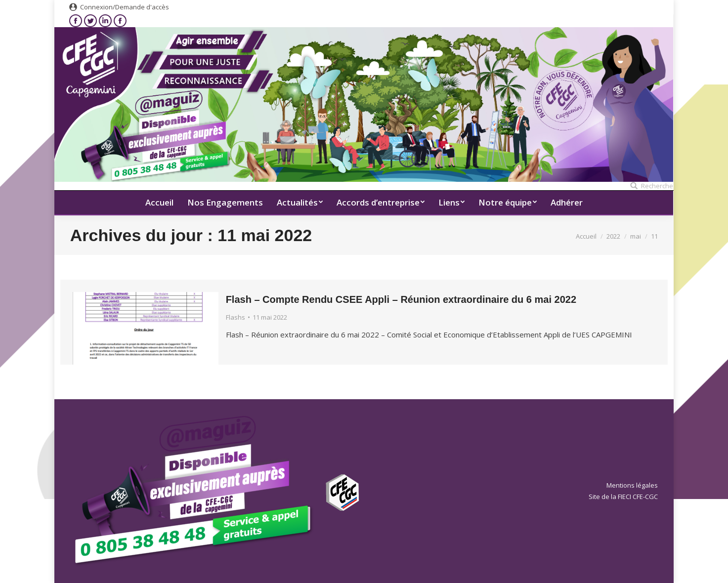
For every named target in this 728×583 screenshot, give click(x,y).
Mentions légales (632, 485)
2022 (613, 236)
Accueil (586, 236)
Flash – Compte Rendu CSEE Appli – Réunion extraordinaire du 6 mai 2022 (401, 299)
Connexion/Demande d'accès (125, 7)
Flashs (236, 317)
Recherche (657, 186)
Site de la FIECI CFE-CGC (623, 497)
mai (636, 236)
